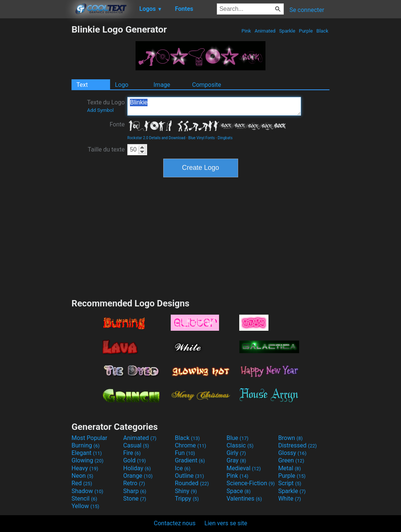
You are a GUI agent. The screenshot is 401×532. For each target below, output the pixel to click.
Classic (240, 445)
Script (290, 483)
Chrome (191, 445)
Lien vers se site (226, 523)
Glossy (292, 453)
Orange (138, 476)
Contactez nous (175, 523)
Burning (86, 445)
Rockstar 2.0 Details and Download (156, 138)
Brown (290, 438)
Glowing (87, 460)
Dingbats (225, 138)
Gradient (190, 460)
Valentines (244, 499)
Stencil (84, 499)
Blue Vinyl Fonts (202, 138)
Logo (122, 85)
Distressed (297, 445)
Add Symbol (100, 110)
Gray (236, 460)
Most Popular (89, 438)
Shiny (186, 491)
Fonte (117, 124)
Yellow (85, 506)
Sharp (135, 491)
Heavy (85, 468)
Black (322, 31)
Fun (185, 453)
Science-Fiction (251, 483)
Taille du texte (106, 149)
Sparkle (287, 31)
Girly (236, 453)
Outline (189, 476)
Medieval (244, 468)
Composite (207, 85)
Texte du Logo (106, 106)
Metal (290, 468)
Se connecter (307, 10)
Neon (82, 476)
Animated (265, 31)
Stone (135, 499)
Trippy (187, 499)
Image (162, 85)
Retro (134, 483)
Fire (132, 453)
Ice (183, 468)
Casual (136, 445)
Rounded (192, 483)
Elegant (87, 453)
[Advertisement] (36, 136)
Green (291, 460)
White (290, 499)
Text (82, 85)
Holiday (137, 468)
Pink (246, 31)
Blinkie (214, 106)
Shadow (87, 491)
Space (239, 491)
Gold (135, 460)
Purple (306, 31)
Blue (238, 438)
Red (82, 483)
